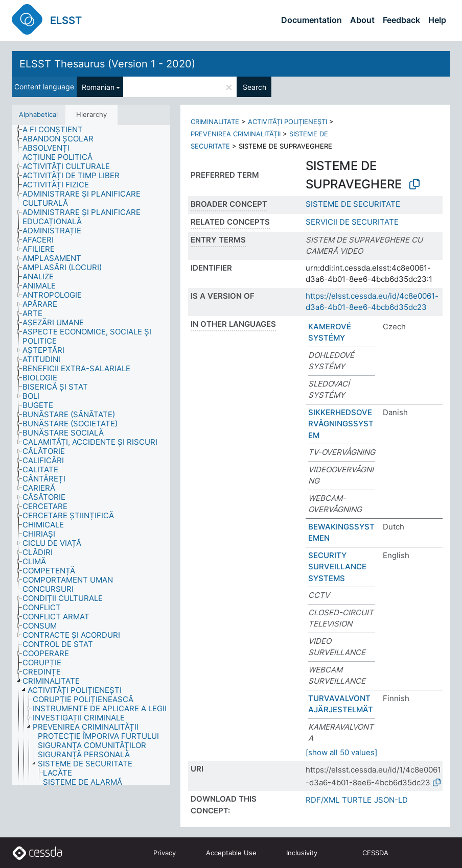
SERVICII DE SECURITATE (352, 222)
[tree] (91, 455)
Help (437, 20)
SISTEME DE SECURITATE (353, 204)
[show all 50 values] (341, 752)
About (362, 20)
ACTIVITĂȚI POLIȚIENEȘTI (287, 122)
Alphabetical (38, 114)
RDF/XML (322, 800)
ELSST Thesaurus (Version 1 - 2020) (107, 64)
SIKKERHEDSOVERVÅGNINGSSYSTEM (341, 424)
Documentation (311, 20)
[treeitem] (57, 130)
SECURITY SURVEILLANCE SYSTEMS (337, 567)
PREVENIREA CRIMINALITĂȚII (236, 134)
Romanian (98, 87)
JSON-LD (391, 800)
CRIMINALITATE (215, 122)
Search (255, 87)
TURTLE (357, 800)
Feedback (401, 20)
